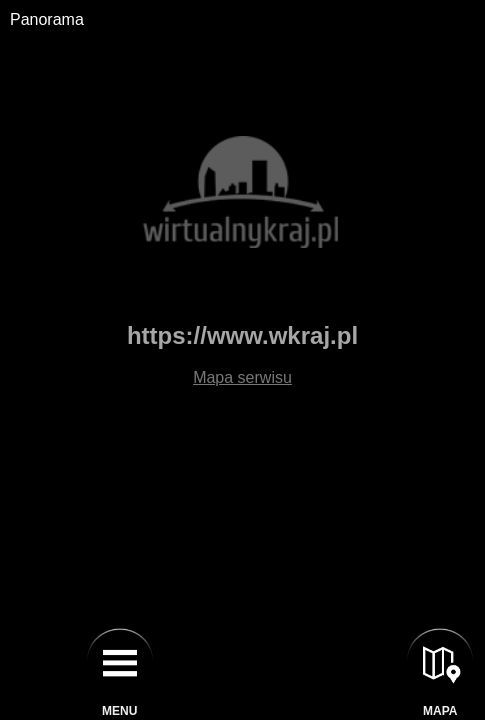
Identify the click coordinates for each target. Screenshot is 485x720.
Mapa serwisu (242, 377)
